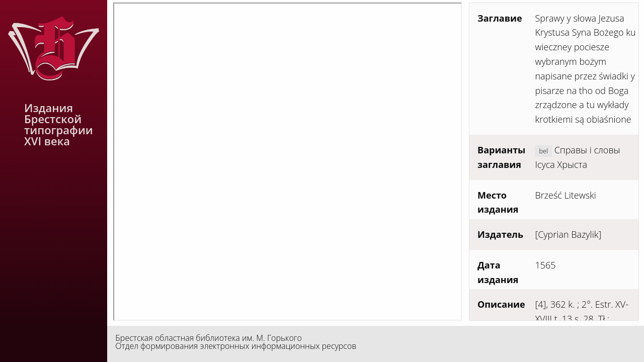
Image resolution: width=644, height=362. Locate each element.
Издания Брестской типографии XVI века (59, 124)
